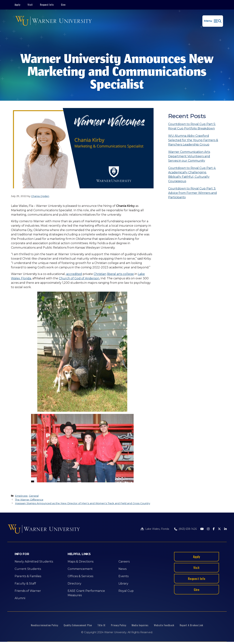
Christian (100, 274)
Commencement (80, 569)
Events (123, 576)
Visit (30, 5)
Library (123, 583)
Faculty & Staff (25, 583)
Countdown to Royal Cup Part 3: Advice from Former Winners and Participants (193, 193)
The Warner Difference (29, 500)
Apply (17, 5)
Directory (74, 583)
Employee (21, 496)
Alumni (20, 598)
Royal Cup (126, 591)
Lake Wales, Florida (157, 529)
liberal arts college (120, 274)
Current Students (28, 569)
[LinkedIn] (225, 529)
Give (63, 5)
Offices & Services (80, 576)
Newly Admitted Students (34, 562)
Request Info (47, 5)
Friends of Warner (28, 591)
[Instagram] (208, 529)
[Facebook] (214, 529)
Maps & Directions (81, 562)
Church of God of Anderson (79, 278)
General (34, 496)
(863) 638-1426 (188, 529)
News (122, 569)
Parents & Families (28, 576)
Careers (124, 562)
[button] (213, 21)
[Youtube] (202, 529)
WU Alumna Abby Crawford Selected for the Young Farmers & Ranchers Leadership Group (193, 140)
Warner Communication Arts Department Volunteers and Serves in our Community (189, 156)
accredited (74, 274)
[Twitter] (219, 529)
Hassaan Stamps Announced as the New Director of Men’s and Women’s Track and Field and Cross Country (83, 503)
